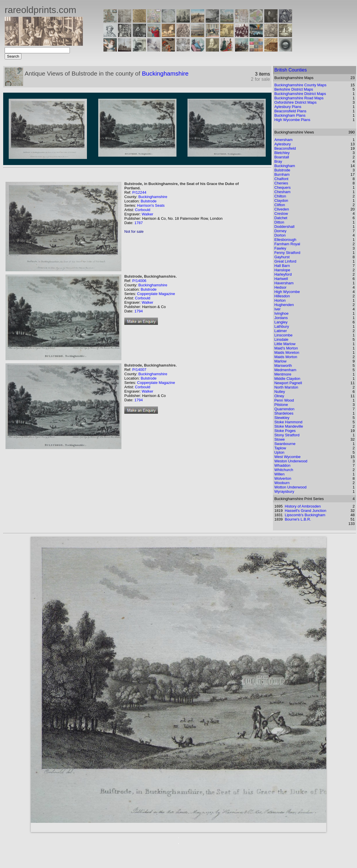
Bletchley (282, 153)
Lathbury (282, 326)
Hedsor (280, 287)
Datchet (281, 218)
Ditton (279, 222)
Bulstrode (149, 201)
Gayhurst (282, 257)
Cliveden (282, 209)
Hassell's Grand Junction (306, 511)
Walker (147, 214)
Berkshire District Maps (294, 89)
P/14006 (139, 281)
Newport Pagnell (288, 383)
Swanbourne (285, 444)
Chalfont (281, 179)
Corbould (143, 210)
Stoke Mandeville (289, 426)
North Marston (286, 387)
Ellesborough (285, 240)
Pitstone (281, 405)
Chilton (280, 196)
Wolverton (283, 478)
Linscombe (284, 335)
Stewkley (282, 418)
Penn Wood (284, 400)
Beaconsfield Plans (290, 111)
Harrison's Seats (151, 205)
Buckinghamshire (165, 73)
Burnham (282, 174)
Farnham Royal (287, 244)
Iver (278, 309)
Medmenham (285, 370)
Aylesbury (283, 144)
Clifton (280, 205)
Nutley (280, 392)
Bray (278, 161)
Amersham (284, 140)
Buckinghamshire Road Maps (299, 98)
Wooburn (282, 483)
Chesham (283, 192)
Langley (281, 322)
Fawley (280, 248)
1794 (139, 311)
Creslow (281, 214)
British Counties (291, 70)
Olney (279, 396)
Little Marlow (285, 344)
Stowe (280, 439)
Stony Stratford (287, 435)
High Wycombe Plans (292, 120)
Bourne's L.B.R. (298, 519)
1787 (139, 223)
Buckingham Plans (290, 115)
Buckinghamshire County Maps (300, 85)
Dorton (280, 235)
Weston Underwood (291, 461)
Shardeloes (284, 413)
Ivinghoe (282, 313)
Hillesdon (282, 296)
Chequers (283, 187)
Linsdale (281, 339)
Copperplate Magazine (156, 294)
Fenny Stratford (287, 253)
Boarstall (282, 157)
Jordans (281, 318)
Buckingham (285, 166)
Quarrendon (284, 409)
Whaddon (283, 465)
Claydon (281, 200)
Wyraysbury (284, 491)
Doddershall (284, 227)
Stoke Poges (285, 431)
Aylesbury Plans (288, 107)
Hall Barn (282, 266)
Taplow (280, 448)
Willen (279, 474)
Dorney (280, 231)
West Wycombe (288, 457)
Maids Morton (286, 357)
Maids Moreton (287, 352)
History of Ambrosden (303, 506)
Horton (280, 300)
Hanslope (282, 270)
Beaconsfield (285, 148)
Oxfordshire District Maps (296, 102)
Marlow (280, 361)
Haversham (284, 283)
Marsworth (283, 366)
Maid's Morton (286, 348)
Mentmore (283, 374)
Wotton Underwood (290, 487)
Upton (279, 452)
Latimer (281, 331)
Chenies (281, 183)
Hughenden (284, 305)
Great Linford (285, 261)
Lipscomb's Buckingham (305, 515)
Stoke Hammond (288, 422)
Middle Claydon (287, 379)
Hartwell (281, 279)
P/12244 (139, 192)
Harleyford (283, 274)
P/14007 (139, 370)
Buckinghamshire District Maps (300, 94)
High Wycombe (287, 292)
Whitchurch (284, 470)
